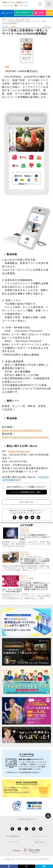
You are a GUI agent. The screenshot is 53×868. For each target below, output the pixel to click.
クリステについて (40, 836)
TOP (48, 816)
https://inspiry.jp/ (19, 451)
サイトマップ (13, 842)
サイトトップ (8, 19)
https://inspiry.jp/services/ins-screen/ (25, 437)
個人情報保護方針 (13, 836)
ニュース (5, 26)
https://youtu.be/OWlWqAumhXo (22, 430)
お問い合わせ (40, 842)
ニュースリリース (23, 19)
